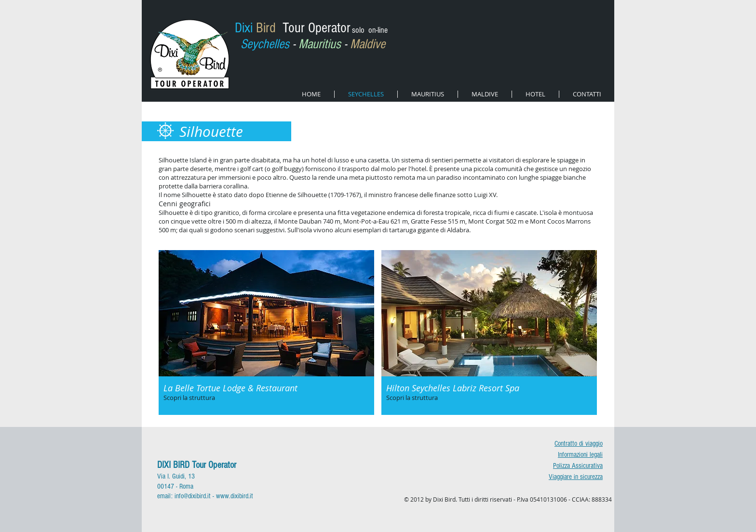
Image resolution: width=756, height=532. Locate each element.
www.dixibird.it (235, 496)
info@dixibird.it (193, 496)
